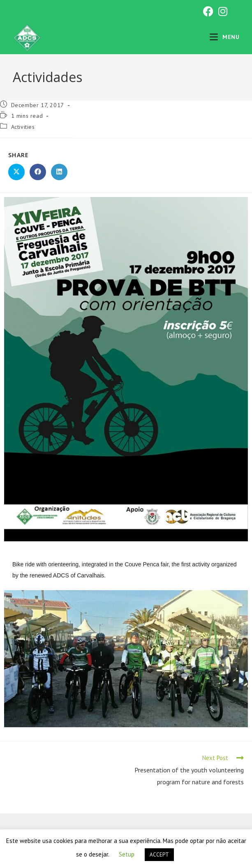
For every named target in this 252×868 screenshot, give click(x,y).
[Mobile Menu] (224, 37)
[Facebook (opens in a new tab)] (208, 11)
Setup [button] (127, 854)
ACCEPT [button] (159, 855)
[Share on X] (16, 172)
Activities (23, 127)
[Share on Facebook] (38, 172)
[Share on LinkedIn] (59, 172)
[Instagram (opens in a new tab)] (222, 11)
